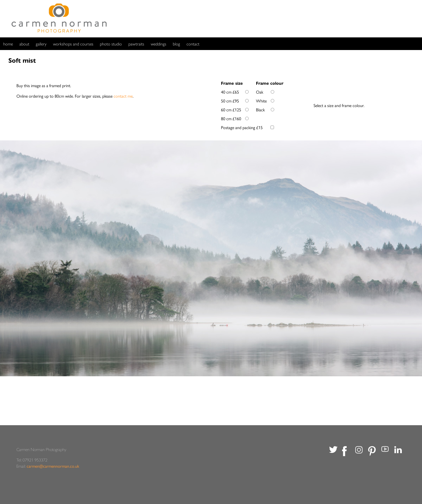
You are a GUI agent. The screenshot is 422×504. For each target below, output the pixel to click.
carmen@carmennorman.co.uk (53, 466)
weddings (159, 44)
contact (193, 44)
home (8, 44)
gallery (41, 44)
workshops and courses (73, 44)
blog (176, 44)
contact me (123, 96)
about (24, 44)
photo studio (111, 44)
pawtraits (136, 44)
